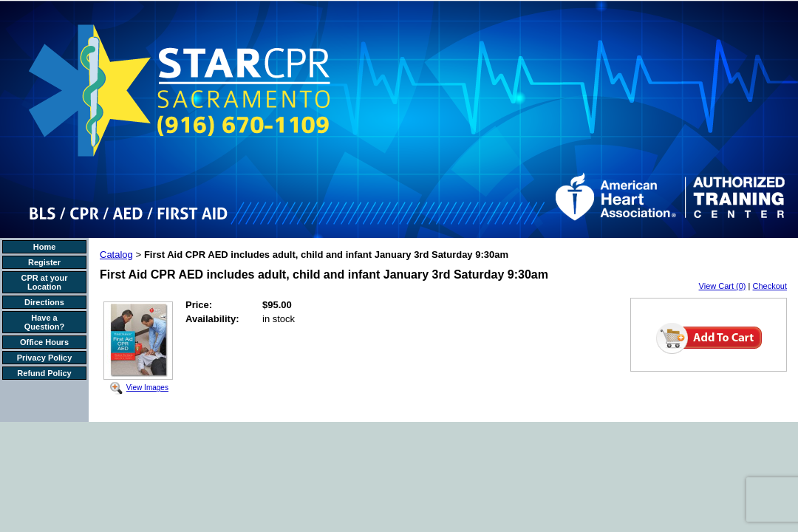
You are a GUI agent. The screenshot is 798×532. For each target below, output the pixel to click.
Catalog (116, 255)
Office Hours (44, 342)
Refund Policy (44, 373)
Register (44, 262)
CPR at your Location (45, 282)
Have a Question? (44, 322)
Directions (44, 302)
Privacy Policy (45, 358)
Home (45, 247)
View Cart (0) (723, 286)
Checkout (770, 286)
